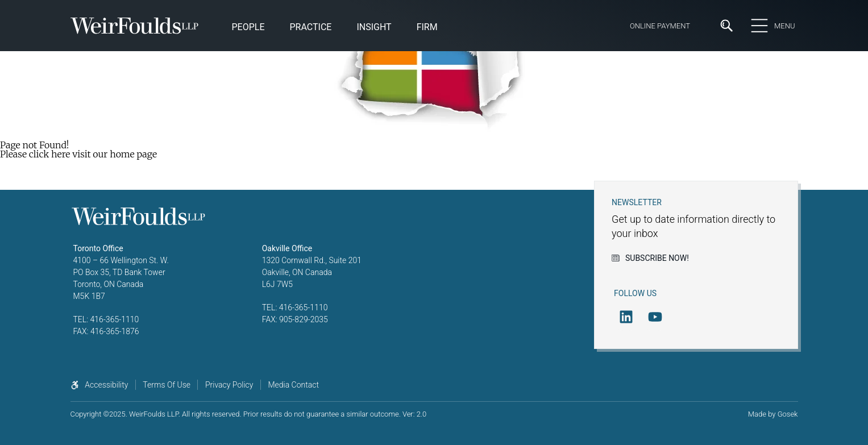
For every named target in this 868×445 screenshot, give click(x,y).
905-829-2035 (304, 319)
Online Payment (660, 26)
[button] (374, 28)
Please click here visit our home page (78, 154)
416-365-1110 (115, 319)
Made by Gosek (773, 414)
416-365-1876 (115, 331)
